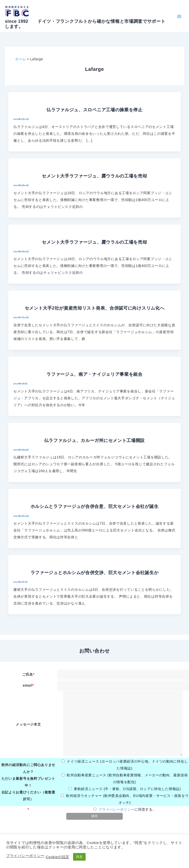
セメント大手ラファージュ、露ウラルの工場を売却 (94, 176)
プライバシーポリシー (117, 809)
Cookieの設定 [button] (58, 857)
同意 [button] (79, 857)
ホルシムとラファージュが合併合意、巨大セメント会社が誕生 (95, 506)
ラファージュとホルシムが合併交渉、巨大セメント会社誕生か (95, 573)
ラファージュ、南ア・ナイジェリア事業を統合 (94, 374)
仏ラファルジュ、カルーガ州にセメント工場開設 (94, 440)
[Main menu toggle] (179, 16)
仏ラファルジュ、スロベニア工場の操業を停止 (94, 110)
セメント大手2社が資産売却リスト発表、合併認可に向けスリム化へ (95, 308)
